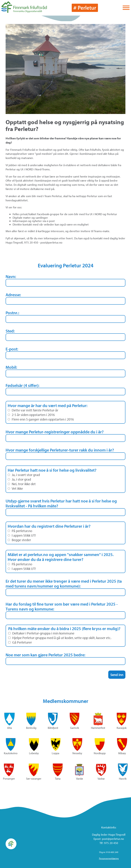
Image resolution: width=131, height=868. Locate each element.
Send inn (117, 675)
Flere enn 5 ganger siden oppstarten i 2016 (41, 419)
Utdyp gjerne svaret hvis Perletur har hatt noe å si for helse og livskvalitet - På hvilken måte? (61, 503)
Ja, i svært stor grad (24, 475)
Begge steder (19, 540)
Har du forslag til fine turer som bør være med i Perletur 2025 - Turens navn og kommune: (62, 606)
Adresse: (13, 295)
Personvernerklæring (109, 858)
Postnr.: (12, 313)
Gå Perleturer (20, 642)
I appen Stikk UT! (22, 535)
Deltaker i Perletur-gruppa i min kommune (41, 633)
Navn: (11, 276)
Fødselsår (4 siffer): (22, 385)
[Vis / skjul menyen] (126, 8)
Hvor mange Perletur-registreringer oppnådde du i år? (55, 432)
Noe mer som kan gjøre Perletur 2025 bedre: (45, 655)
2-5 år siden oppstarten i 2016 (31, 415)
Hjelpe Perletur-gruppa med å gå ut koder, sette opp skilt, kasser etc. (60, 638)
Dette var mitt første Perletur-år (33, 410)
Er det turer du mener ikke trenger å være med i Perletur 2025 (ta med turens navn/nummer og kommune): (64, 584)
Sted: (10, 331)
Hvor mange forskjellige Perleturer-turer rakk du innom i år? (60, 450)
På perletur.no (20, 531)
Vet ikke (15, 488)
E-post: (12, 349)
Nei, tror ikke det (22, 484)
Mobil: (11, 367)
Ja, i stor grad (19, 479)
